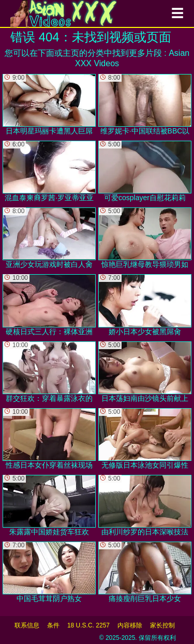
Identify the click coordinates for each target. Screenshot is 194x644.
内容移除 (130, 625)
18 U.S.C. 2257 (88, 625)
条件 (53, 625)
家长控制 (162, 625)
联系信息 (27, 625)
